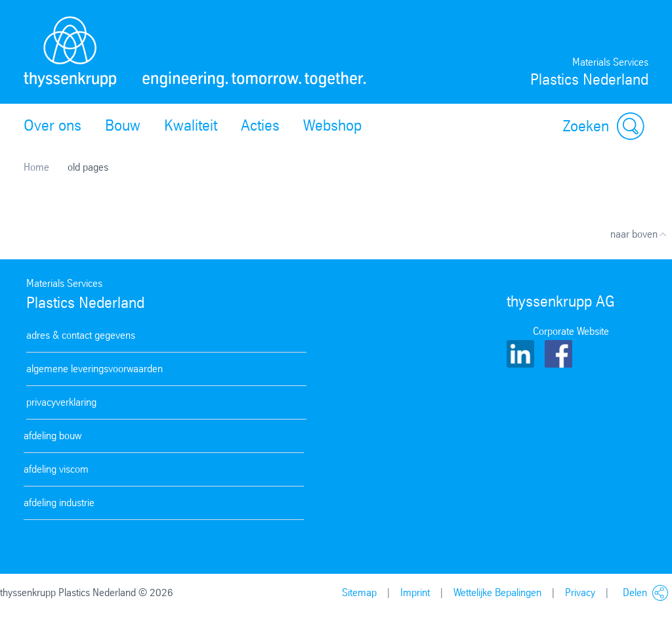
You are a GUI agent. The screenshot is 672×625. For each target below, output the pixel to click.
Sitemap (359, 593)
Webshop (332, 125)
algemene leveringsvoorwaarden (94, 369)
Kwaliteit (191, 125)
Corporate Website (571, 331)
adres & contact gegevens (81, 335)
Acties (260, 125)
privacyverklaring (61, 402)
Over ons (52, 125)
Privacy (580, 593)
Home (36, 167)
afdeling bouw (52, 436)
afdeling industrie (59, 503)
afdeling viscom (56, 469)
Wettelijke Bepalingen (497, 593)
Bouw (123, 125)
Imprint (415, 593)
